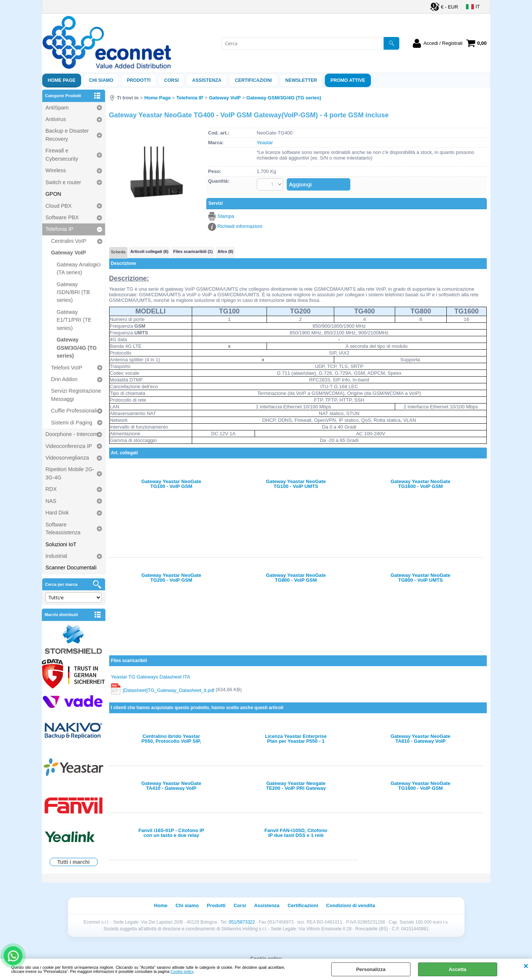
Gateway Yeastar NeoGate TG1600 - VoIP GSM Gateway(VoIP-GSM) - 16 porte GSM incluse (421, 484)
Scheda (118, 252)
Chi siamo (101, 80)
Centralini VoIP (69, 241)
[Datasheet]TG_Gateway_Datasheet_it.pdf (169, 690)
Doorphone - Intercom (72, 434)
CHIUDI (526, 966)
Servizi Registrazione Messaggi (76, 395)
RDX (51, 489)
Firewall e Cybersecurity (62, 154)
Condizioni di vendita (350, 905)
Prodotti (139, 80)
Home (161, 905)
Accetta (457, 969)
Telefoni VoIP (67, 368)
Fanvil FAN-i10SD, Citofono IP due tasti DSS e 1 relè (296, 833)
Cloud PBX (59, 206)
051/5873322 (242, 922)
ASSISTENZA (207, 80)
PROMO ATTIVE (348, 80)
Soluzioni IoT (61, 544)
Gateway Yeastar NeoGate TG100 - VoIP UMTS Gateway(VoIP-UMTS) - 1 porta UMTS (296, 484)
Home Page (62, 80)
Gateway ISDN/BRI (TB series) (73, 292)
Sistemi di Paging (72, 423)
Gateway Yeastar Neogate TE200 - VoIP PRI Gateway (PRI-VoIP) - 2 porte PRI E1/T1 (296, 786)
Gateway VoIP (69, 253)
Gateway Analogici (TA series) (79, 268)
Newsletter (301, 80)
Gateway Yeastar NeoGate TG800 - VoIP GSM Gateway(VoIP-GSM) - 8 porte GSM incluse (296, 578)
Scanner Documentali (71, 568)
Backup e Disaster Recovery (67, 135)
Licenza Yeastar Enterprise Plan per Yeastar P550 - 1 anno (296, 739)
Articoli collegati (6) (150, 251)
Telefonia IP (60, 229)
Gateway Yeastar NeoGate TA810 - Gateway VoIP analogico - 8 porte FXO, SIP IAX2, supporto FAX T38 (421, 739)
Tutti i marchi (73, 862)
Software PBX (62, 217)
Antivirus (56, 119)
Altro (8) (225, 251)
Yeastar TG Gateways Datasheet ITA (151, 677)
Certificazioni (253, 80)
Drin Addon (64, 379)
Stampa (226, 216)
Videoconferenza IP (69, 446)
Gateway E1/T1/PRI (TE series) (74, 320)
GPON (53, 194)
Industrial (56, 556)
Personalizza (371, 969)
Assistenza (267, 905)
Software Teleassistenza (63, 528)
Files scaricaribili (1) (193, 251)
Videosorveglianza (67, 458)
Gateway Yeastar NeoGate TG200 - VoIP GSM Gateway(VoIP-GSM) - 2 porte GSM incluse (171, 578)
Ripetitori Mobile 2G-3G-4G (70, 473)
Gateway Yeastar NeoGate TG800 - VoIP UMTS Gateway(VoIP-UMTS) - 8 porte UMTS (421, 578)
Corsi (171, 80)
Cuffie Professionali (74, 411)
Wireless (56, 170)
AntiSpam (57, 108)
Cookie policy (182, 972)
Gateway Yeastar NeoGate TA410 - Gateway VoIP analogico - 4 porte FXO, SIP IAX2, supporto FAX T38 (171, 786)
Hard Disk (57, 513)
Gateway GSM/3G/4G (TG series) (77, 348)
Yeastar (265, 143)
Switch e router (63, 182)
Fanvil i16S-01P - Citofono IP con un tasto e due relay (171, 833)
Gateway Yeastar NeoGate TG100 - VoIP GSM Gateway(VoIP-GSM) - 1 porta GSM (171, 484)
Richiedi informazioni (240, 226)
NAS (51, 501)
